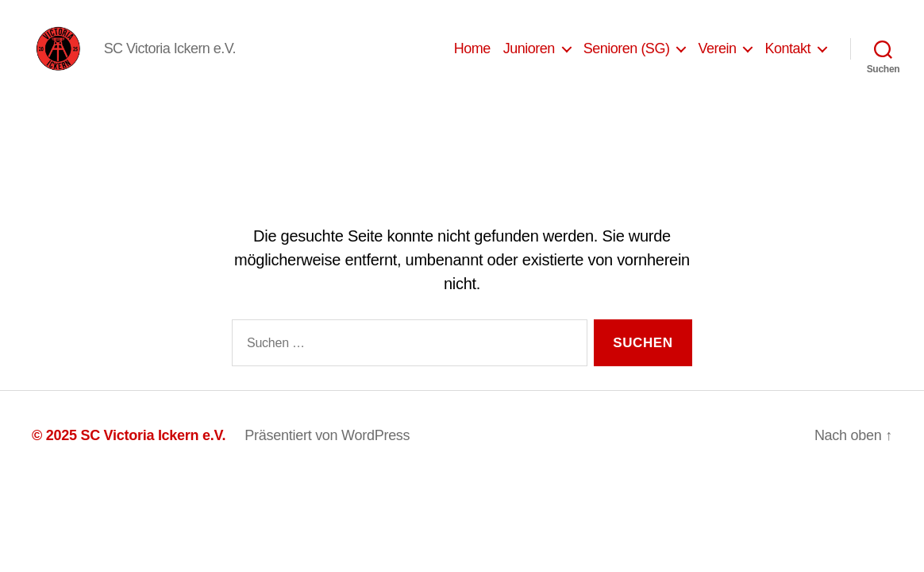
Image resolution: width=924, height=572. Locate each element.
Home (472, 57)
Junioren (529, 57)
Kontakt (787, 57)
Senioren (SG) (627, 57)
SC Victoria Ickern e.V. (153, 454)
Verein (717, 57)
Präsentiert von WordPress (327, 454)
